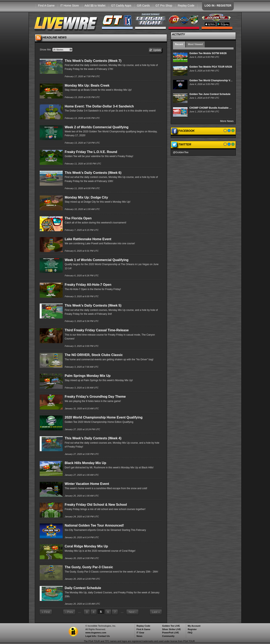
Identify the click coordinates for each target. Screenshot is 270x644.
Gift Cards (143, 6)
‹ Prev (69, 612)
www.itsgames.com (96, 633)
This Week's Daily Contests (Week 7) (93, 61)
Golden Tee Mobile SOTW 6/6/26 (208, 53)
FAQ (190, 633)
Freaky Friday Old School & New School (96, 505)
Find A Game (46, 6)
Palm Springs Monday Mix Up (88, 376)
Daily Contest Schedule (83, 588)
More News (227, 121)
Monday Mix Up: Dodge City (86, 197)
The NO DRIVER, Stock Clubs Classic (94, 355)
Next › (132, 612)
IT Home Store (69, 6)
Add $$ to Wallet (95, 6)
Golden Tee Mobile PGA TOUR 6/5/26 (211, 67)
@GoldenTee (181, 152)
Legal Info (91, 636)
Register (192, 629)
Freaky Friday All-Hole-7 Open (88, 285)
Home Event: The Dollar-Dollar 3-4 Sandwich (99, 106)
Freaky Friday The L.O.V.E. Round (91, 152)
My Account (194, 626)
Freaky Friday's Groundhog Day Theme (95, 397)
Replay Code (186, 6)
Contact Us (104, 636)
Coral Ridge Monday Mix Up (86, 546)
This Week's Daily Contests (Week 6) (93, 173)
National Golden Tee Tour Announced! (94, 525)
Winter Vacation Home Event (87, 484)
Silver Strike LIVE (171, 629)
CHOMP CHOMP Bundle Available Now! (212, 108)
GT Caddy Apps (121, 6)
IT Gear (140, 633)
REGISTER (224, 6)
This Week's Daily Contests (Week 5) (93, 305)
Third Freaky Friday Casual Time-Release (97, 330)
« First (46, 612)
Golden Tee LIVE (171, 626)
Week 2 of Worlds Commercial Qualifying (97, 127)
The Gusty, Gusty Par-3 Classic (89, 567)
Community (168, 636)
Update (155, 50)
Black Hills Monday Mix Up (85, 463)
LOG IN (209, 6)
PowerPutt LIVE (171, 633)
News (140, 636)
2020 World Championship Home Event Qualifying (104, 417)
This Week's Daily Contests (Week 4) (93, 438)
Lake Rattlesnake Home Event (88, 239)
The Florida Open (78, 218)
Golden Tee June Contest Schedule (210, 94)
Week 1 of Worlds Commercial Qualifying (97, 260)
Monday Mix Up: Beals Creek (87, 85)
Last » (156, 612)
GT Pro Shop (164, 6)
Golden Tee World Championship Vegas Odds (216, 80)
